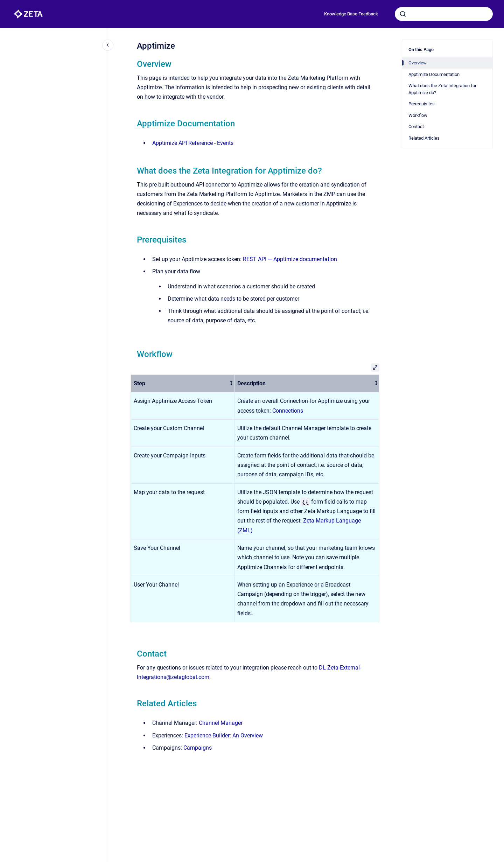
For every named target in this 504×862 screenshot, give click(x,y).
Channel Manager (221, 723)
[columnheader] (183, 383)
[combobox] (444, 14)
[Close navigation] (108, 45)
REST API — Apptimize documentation (290, 259)
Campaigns (198, 748)
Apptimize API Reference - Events (193, 143)
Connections (288, 411)
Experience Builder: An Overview (224, 735)
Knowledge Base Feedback (351, 14)
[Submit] (403, 14)
